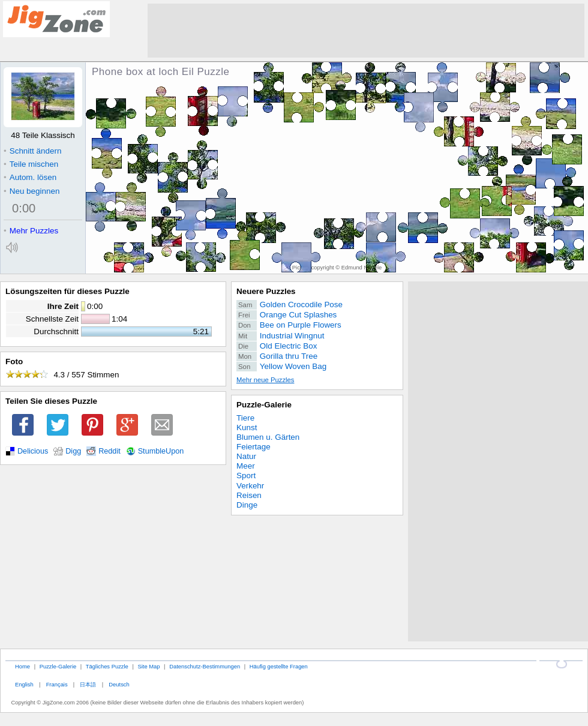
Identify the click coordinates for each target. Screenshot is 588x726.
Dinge (247, 505)
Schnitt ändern (32, 151)
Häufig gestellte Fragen (279, 666)
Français (57, 684)
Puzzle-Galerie (264, 405)
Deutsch (119, 684)
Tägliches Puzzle (107, 666)
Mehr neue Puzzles (265, 380)
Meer (246, 466)
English (24, 684)
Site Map (148, 666)
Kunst (247, 427)
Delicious (33, 451)
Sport (246, 475)
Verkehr (250, 486)
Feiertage (253, 447)
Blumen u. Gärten (268, 437)
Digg (73, 451)
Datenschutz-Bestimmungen (205, 666)
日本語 (88, 684)
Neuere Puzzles (266, 291)
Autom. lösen (30, 177)
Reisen (249, 495)
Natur (246, 456)
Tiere (245, 418)
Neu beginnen (31, 191)
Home (22, 666)
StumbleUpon (161, 451)
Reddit (109, 451)
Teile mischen (31, 164)
